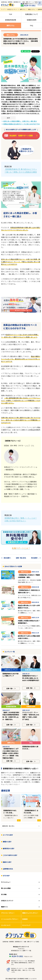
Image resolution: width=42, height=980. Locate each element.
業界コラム (23, 9)
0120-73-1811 (30, 5)
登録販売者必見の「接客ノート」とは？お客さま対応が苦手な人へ (21, 519)
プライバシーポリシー (8, 892)
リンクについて (6, 904)
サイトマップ (26, 904)
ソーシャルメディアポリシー (10, 898)
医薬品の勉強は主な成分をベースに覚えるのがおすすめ (22, 124)
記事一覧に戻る (21, 558)
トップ (3, 9)
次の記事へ (35, 558)
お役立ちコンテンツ (12, 9)
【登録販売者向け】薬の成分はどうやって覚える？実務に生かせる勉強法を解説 (21, 170)
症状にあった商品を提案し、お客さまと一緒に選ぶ (20, 121)
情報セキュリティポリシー (30, 892)
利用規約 (25, 898)
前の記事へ (7, 558)
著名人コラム (32, 9)
